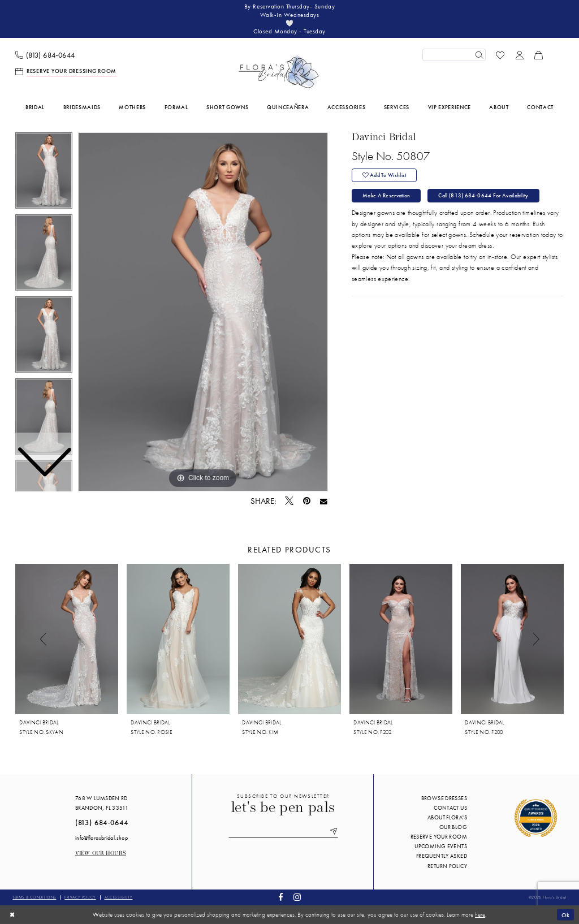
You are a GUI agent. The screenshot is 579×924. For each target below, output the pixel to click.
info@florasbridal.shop (101, 838)
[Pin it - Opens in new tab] (307, 501)
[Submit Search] (479, 55)
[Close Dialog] (12, 914)
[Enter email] (283, 832)
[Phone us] (45, 55)
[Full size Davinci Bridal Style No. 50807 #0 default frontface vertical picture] (203, 312)
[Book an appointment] (66, 72)
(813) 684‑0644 (102, 823)
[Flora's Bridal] (279, 72)
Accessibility (119, 897)
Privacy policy (80, 897)
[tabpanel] (203, 312)
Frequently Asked (442, 856)
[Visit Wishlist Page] (500, 55)
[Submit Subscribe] (332, 832)
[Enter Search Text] (454, 55)
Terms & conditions (34, 897)
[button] (520, 55)
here (480, 914)
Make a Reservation (386, 196)
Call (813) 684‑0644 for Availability (484, 196)
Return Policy (447, 866)
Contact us (450, 808)
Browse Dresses (444, 798)
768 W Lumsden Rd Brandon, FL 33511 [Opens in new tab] (102, 803)
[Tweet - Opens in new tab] (289, 502)
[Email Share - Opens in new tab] (324, 502)
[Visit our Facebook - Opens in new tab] (281, 898)
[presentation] (67, 639)
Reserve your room (439, 837)
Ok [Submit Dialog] (566, 914)
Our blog (453, 827)
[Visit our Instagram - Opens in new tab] (297, 898)
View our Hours (101, 854)
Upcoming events (441, 846)
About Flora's (447, 817)
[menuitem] (45, 55)
